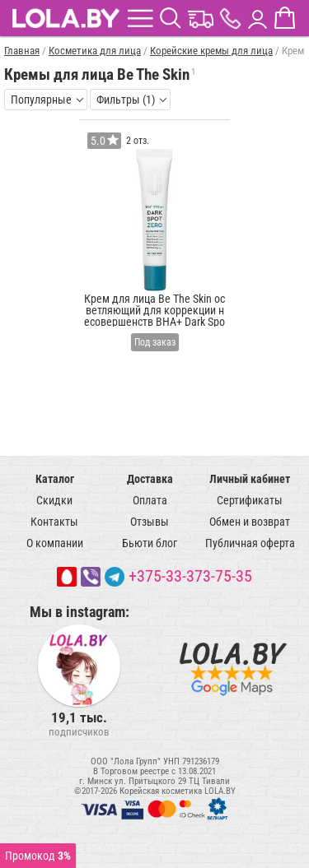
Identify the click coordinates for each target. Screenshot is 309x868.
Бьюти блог (150, 543)
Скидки (54, 500)
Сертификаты (250, 500)
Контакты (54, 522)
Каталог (55, 479)
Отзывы (150, 522)
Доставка (150, 479)
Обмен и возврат (250, 522)
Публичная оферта (250, 543)
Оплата (150, 500)
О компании (55, 543)
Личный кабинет (250, 479)
